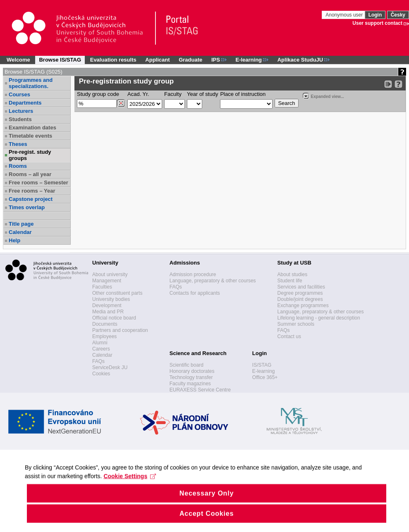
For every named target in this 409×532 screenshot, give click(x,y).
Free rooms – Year (32, 191)
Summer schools (296, 324)
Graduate (190, 60)
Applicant (157, 60)
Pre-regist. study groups (30, 155)
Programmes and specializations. (31, 83)
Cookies (101, 374)
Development (107, 305)
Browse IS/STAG (60, 60)
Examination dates (32, 128)
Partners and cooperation (120, 330)
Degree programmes (300, 293)
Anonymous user (345, 15)
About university (110, 274)
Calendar (20, 232)
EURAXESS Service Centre (200, 390)
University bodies (111, 299)
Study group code (98, 94)
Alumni (100, 343)
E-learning (264, 371)
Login (375, 15)
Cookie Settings (130, 485)
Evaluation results (113, 60)
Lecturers (21, 111)
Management (107, 281)
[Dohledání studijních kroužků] (121, 103)
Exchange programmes (303, 305)
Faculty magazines (190, 384)
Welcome (18, 60)
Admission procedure (193, 274)
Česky (398, 15)
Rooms (18, 166)
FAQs (98, 361)
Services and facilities (301, 287)
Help (14, 240)
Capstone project (31, 199)
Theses (18, 144)
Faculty (173, 94)
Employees (104, 336)
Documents (105, 324)
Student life (290, 281)
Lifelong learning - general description (319, 318)
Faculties (102, 287)
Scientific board (187, 365)
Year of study (202, 94)
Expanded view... (323, 96)
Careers (101, 349)
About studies (293, 274)
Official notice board (114, 318)
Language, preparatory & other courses (213, 281)
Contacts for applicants (195, 293)
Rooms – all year (30, 174)
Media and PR (108, 312)
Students (20, 119)
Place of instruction (243, 94)
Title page (21, 224)
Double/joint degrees (300, 299)
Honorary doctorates (192, 371)
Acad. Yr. (138, 94)
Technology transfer (191, 377)
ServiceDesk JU (110, 367)
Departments (25, 103)
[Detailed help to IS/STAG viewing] (398, 84)
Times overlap (27, 207)
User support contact (377, 23)
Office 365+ (265, 377)
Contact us (289, 336)
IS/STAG (262, 365)
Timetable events (30, 136)
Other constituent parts (117, 293)
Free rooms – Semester (38, 183)
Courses (19, 94)
